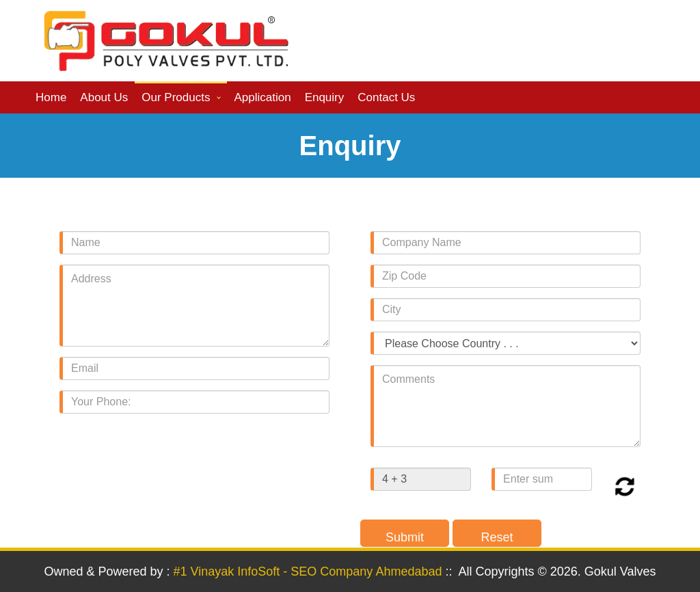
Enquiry (325, 97)
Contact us (386, 97)
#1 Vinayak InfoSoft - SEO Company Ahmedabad (308, 571)
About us (104, 97)
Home (51, 97)
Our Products (176, 97)
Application (262, 97)
